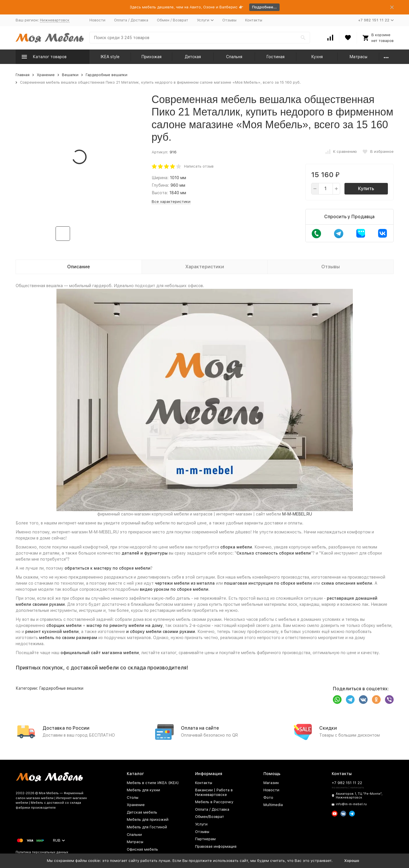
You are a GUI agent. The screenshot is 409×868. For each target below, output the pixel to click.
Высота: (160, 193)
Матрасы (358, 57)
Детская (193, 57)
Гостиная (275, 57)
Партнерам (205, 839)
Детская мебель (142, 812)
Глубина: (160, 185)
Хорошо (352, 861)
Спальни (134, 835)
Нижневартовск (55, 20)
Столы (133, 798)
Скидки (328, 728)
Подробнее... (264, 7)
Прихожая (151, 57)
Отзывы (229, 20)
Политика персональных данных (42, 852)
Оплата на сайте (200, 728)
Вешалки (70, 75)
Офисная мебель (142, 849)
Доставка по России (66, 728)
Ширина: (160, 178)
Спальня (234, 57)
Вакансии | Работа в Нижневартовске (214, 792)
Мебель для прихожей (148, 820)
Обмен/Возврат (210, 817)
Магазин (271, 783)
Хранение (46, 75)
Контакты (254, 20)
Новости (97, 20)
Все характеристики (171, 202)
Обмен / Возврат (173, 20)
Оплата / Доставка (131, 20)
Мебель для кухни (143, 790)
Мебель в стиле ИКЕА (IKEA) (153, 783)
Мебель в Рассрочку (214, 802)
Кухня (317, 57)
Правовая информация (216, 846)
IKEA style (110, 57)
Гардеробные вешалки (107, 75)
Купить (366, 189)
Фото (268, 798)
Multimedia (273, 805)
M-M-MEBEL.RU (297, 514)
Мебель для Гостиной (147, 827)
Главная (23, 75)
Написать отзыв (199, 166)
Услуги (201, 824)
